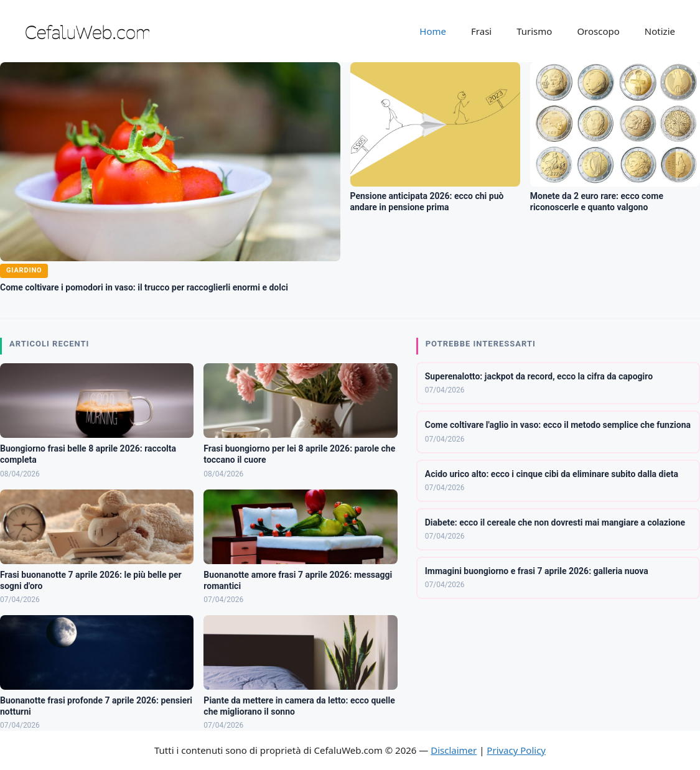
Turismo (534, 31)
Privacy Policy (516, 750)
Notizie (660, 31)
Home (433, 31)
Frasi (481, 31)
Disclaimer (454, 750)
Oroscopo (598, 31)
